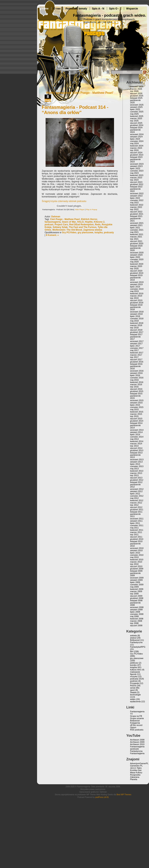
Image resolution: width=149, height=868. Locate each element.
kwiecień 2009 (137, 589)
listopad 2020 (136, 246)
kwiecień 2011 (137, 530)
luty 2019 (134, 298)
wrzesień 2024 (137, 134)
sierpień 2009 (136, 580)
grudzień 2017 (137, 332)
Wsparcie (132, 9)
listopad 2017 (136, 334)
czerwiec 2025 (137, 112)
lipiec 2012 (135, 494)
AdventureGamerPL (139, 763)
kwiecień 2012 (137, 500)
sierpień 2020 (136, 255)
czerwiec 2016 (137, 378)
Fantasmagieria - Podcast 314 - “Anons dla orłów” (75, 110)
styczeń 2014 (136, 448)
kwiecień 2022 (137, 205)
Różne (133, 686)
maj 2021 (134, 232)
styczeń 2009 (136, 596)
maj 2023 (134, 173)
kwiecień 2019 (137, 294)
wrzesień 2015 (137, 400)
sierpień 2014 (136, 432)
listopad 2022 (136, 187)
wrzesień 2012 (137, 489)
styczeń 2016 (136, 389)
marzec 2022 (136, 207)
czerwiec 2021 (137, 230)
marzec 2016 (136, 384)
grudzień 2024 (137, 125)
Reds (98, 225)
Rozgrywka (135, 775)
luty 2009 (134, 594)
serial (133, 688)
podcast (49, 225)
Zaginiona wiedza (93, 230)
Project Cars (61, 225)
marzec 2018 (136, 325)
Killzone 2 (99, 222)
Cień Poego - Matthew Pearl (65, 219)
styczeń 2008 (136, 625)
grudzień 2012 (137, 480)
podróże (134, 681)
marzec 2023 (136, 178)
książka (99, 232)
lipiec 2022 (135, 198)
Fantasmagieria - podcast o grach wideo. (110, 15)
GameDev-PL (136, 766)
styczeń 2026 (136, 93)
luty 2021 (134, 239)
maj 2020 (134, 262)
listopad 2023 (136, 157)
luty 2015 (134, 416)
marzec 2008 (136, 621)
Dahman (56, 217)
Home (45, 9)
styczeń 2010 (136, 566)
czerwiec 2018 (137, 319)
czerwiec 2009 (137, 585)
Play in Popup (91, 209)
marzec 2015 (136, 414)
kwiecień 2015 (137, 412)
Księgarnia (135, 723)
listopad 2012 (136, 482)
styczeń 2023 (136, 182)
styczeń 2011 (136, 537)
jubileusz (134, 663)
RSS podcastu (137, 730)
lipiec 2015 (135, 405)
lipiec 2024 (135, 139)
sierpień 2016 (136, 373)
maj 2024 (134, 143)
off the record (136, 725)
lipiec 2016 (135, 375)
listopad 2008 (136, 600)
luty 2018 (134, 328)
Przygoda (134, 683)
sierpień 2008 (136, 610)
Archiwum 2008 (137, 740)
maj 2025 (134, 114)
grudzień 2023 (137, 155)
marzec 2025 (136, 118)
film (132, 651)
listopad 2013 (136, 453)
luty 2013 (134, 475)
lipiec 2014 (135, 434)
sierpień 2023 (136, 166)
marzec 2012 (136, 503)
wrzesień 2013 (137, 459)
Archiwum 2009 (137, 742)
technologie (135, 695)
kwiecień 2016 (137, 382)
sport (132, 690)
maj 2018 (134, 321)
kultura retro (136, 670)
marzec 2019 (136, 296)
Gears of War (69, 222)
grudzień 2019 (137, 273)
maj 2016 (134, 380)
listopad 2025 (136, 98)
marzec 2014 (136, 444)
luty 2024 (134, 150)
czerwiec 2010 (137, 555)
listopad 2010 (136, 541)
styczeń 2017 (136, 359)
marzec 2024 (136, 148)
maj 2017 (134, 350)
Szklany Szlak (60, 227)
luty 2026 (134, 91)
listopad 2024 (136, 128)
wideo (133, 699)
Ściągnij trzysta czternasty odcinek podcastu (64, 201)
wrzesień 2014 (137, 430)
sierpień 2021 (136, 225)
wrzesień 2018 (137, 312)
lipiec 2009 (135, 582)
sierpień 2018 (136, 314)
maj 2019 (134, 291)
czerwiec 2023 (137, 171)
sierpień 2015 (136, 403)
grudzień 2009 (137, 569)
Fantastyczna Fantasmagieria (137, 752)
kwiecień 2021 (137, 234)
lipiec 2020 (135, 257)
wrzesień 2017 (137, 341)
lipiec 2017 (135, 346)
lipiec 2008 (135, 612)
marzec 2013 (136, 473)
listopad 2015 (136, 394)
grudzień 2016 (137, 362)
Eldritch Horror (89, 219)
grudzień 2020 (137, 243)
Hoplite (89, 222)
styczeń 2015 (136, 419)
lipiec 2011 (135, 523)
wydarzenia (135, 701)
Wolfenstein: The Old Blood (67, 230)
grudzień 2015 (137, 391)
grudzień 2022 (137, 184)
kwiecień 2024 (137, 146)
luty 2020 (134, 268)
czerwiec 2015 (137, 407)
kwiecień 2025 (137, 116)
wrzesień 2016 (137, 371)
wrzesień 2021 (137, 223)
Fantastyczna (136, 642)
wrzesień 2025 (137, 105)
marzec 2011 (136, 532)
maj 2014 (134, 439)
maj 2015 (134, 409)
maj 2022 (134, 203)
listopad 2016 (136, 364)
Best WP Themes (124, 795)
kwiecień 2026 (137, 87)
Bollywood (135, 640)
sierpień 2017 (136, 344)
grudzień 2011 (137, 510)
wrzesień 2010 (137, 548)
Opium (133, 727)
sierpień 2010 (136, 550)
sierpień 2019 (136, 284)
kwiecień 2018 (137, 323)
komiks (133, 665)
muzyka (134, 676)
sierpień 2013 (136, 462)
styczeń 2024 (136, 153)
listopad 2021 (136, 216)
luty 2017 (134, 357)
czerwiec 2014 (137, 437)
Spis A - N (98, 9)
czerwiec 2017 (137, 348)
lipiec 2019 (135, 287)
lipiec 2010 (135, 553)
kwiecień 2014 (137, 441)
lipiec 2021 (135, 228)
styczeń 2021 (136, 241)
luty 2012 (134, 505)
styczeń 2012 (136, 507)
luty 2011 (134, 535)
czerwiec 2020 (137, 259)
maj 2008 (134, 616)
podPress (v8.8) (102, 797)
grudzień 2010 (137, 539)
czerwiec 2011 (137, 525)
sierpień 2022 (136, 196)
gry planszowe (86, 232)
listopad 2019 (136, 275)
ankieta (133, 636)
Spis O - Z (115, 9)
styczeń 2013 (136, 478)
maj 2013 (134, 469)
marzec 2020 (136, 266)
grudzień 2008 (137, 598)
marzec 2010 (136, 562)
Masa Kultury (136, 773)
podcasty (109, 232)
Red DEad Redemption (81, 225)
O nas (57, 9)
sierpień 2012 (136, 491)
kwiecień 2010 (137, 560)
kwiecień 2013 (137, 471)
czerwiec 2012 (137, 496)
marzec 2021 (136, 237)
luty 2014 (134, 446)
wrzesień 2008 (137, 607)
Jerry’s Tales (136, 768)
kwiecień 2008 (137, 619)
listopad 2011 (136, 512)
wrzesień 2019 (137, 282)
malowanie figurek (135, 673)
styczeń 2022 (136, 212)
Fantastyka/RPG (138, 647)
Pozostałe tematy (76, 9)
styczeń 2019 (136, 300)
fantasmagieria (53, 222)
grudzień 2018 (137, 303)
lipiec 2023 (135, 168)
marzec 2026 (136, 89)
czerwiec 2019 (137, 289)
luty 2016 (134, 387)
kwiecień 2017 (137, 353)
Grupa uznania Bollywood (137, 719)
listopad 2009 (136, 571)
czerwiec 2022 (137, 200)
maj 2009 (134, 587)
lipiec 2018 (135, 316)
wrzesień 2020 (137, 253)
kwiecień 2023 (137, 175)
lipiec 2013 (135, 464)
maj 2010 (134, 557)
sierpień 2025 (136, 107)
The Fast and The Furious (83, 227)
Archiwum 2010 (137, 744)
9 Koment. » (52, 235)
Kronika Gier (136, 770)
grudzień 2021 (137, 214)
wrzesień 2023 (137, 164)
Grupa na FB (136, 716)
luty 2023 (134, 180)
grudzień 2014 (137, 421)
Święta (133, 692)
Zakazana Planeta (135, 778)
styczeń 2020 (136, 271)
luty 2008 (134, 623)
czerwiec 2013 (137, 466)
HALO (80, 222)
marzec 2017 (136, 355)
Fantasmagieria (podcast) (137, 748)
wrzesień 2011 (137, 519)
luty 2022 (134, 209)
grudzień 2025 (137, 96)
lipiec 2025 (135, 109)
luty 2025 (134, 121)
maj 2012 (134, 498)
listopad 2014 (136, 423)
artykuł (133, 638)
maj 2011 (134, 528)
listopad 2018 (136, 305)
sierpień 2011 (136, 521)
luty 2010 (134, 564)
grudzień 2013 (137, 450)
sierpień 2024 (136, 137)
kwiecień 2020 (137, 264)
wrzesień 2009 (137, 578)
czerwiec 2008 (137, 614)
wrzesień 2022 (137, 193)
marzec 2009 (136, 591)
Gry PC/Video (69, 232)
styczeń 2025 (136, 123)
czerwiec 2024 (137, 141)
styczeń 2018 (136, 330)
